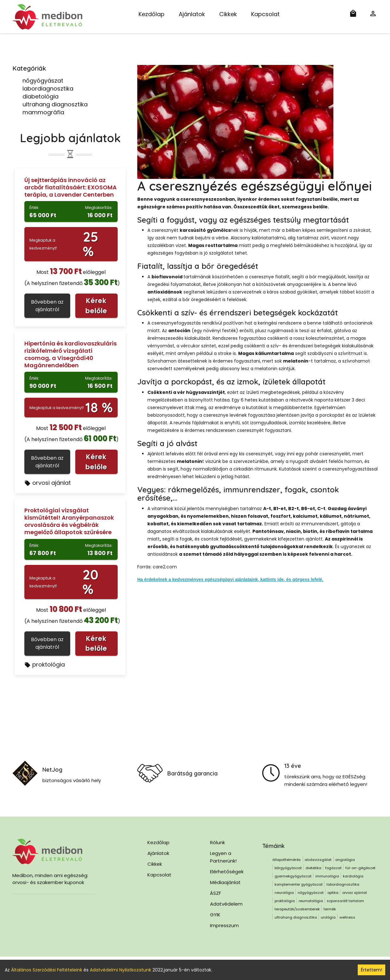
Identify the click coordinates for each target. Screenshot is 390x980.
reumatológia (311, 901)
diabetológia (40, 96)
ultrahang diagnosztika (55, 104)
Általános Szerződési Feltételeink (47, 970)
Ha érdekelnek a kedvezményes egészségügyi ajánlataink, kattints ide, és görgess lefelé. (230, 579)
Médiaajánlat (225, 882)
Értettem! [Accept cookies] (371, 970)
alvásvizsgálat (318, 860)
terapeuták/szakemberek (297, 909)
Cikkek (228, 14)
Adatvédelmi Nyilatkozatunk (121, 970)
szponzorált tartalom (345, 901)
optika (333, 893)
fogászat (333, 868)
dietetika (313, 868)
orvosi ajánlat (48, 483)
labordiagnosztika (48, 89)
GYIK (215, 915)
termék (330, 909)
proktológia (45, 664)
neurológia (284, 893)
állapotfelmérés (287, 860)
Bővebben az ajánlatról (47, 306)
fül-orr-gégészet (360, 868)
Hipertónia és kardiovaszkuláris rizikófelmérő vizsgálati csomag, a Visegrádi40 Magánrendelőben (71, 354)
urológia (328, 917)
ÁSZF (216, 893)
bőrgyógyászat (288, 868)
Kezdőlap (152, 14)
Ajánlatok (192, 14)
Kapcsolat (265, 14)
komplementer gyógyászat (299, 884)
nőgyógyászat (43, 81)
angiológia (345, 860)
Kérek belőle (96, 306)
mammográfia (43, 112)
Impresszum (224, 925)
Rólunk (217, 842)
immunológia (327, 876)
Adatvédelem (226, 904)
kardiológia (353, 876)
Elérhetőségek (227, 872)
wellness (347, 917)
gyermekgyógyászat (293, 876)
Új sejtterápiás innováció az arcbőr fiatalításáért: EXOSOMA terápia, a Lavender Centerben (71, 187)
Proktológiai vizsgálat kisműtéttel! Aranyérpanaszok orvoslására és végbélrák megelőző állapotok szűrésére (69, 521)
